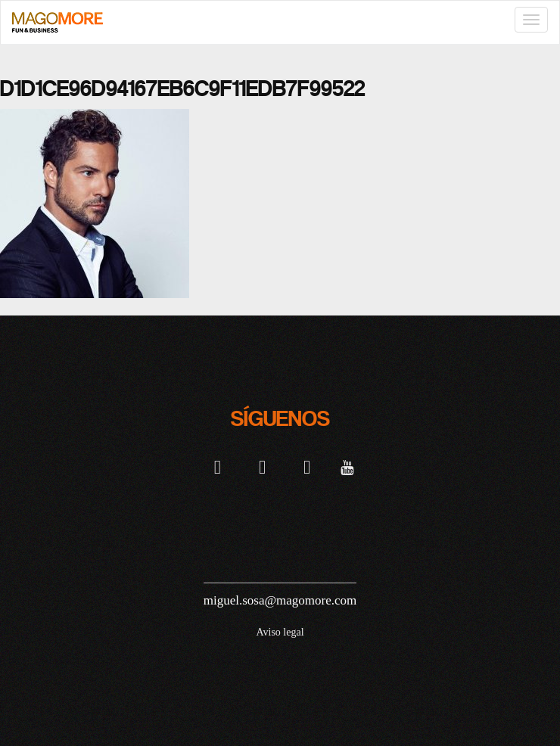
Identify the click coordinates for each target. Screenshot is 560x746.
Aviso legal (280, 632)
